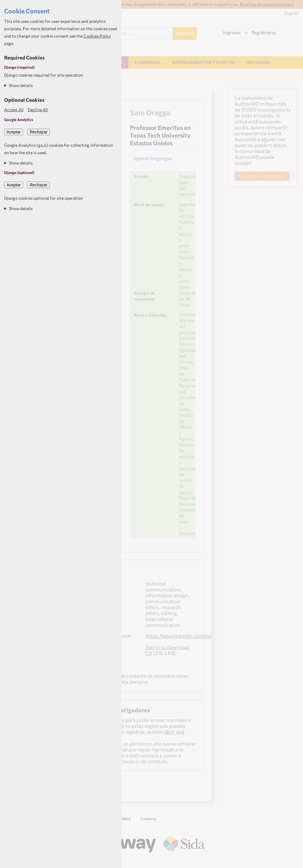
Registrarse (264, 32)
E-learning (147, 62)
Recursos (258, 62)
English (291, 13)
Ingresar (232, 32)
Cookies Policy (97, 36)
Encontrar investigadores (262, 176)
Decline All (38, 110)
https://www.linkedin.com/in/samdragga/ (192, 636)
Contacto (148, 819)
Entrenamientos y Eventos (204, 62)
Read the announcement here (267, 4)
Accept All (14, 110)
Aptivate (200, 861)
